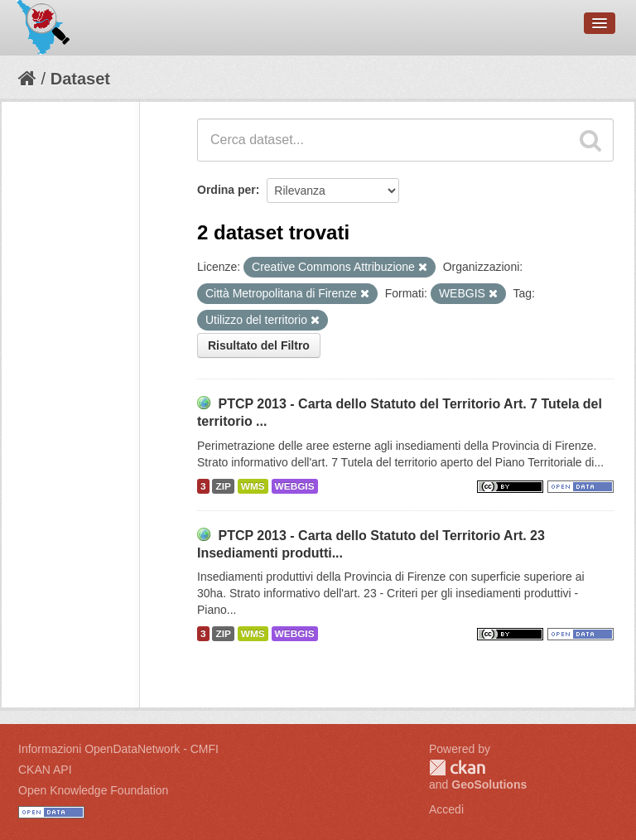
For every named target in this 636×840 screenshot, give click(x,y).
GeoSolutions (489, 784)
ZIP (223, 486)
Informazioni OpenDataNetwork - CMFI (118, 749)
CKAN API (45, 770)
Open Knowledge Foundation (93, 790)
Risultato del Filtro (259, 345)
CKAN (457, 768)
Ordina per (226, 190)
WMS (253, 486)
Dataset (80, 79)
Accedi (446, 809)
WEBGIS (295, 486)
